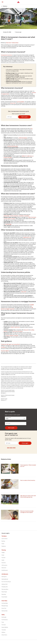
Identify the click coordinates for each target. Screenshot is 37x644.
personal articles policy (13, 146)
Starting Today (5, 611)
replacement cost (27, 237)
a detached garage (23, 138)
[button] (36, 2)
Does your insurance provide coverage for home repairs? (27, 512)
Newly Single (4, 592)
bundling (3, 347)
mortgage (32, 305)
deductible (24, 292)
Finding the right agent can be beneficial (10, 344)
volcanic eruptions (14, 216)
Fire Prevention (5, 620)
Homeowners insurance (6, 55)
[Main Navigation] (2, 2)
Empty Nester (4, 597)
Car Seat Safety (5, 603)
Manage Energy (5, 606)
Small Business (5, 570)
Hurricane (4, 625)
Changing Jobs (5, 587)
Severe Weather (5, 627)
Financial (3, 558)
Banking (3, 541)
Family (3, 544)
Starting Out (4, 577)
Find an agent (25, 443)
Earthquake (4, 617)
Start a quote (24, 117)
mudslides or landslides (24, 216)
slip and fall (13, 103)
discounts (26, 330)
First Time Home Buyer (6, 582)
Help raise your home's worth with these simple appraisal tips (28, 496)
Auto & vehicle (4, 539)
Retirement (4, 568)
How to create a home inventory (28, 480)
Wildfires (3, 632)
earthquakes (7, 216)
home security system (18, 331)
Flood (3, 622)
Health (3, 560)
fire (32, 129)
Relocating (4, 594)
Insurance (4, 563)
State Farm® (12, 43)
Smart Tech (4, 608)
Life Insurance (4, 565)
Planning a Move (5, 589)
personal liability (21, 102)
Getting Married (5, 579)
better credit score (15, 327)
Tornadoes (4, 630)
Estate (3, 555)
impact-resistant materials (12, 336)
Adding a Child (5, 584)
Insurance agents (5, 351)
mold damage (8, 224)
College (3, 553)
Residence (4, 546)
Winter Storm (4, 635)
